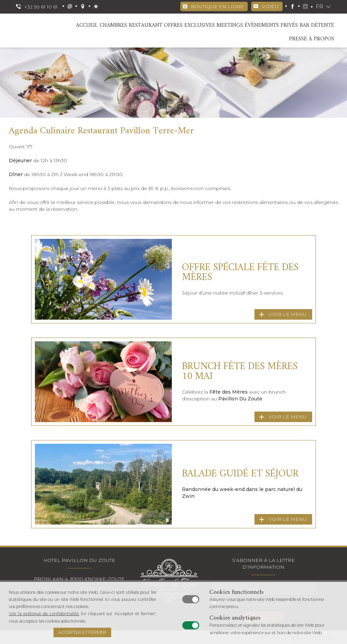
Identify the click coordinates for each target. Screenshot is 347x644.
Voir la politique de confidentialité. (44, 614)
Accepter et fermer (82, 632)
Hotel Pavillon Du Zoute (79, 560)
